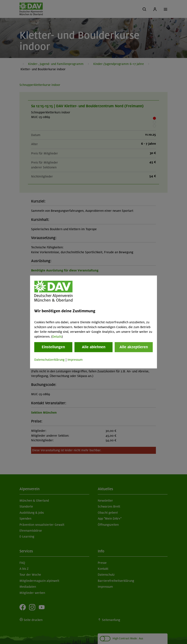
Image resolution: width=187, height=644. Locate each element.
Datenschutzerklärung (49, 360)
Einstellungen (53, 347)
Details (57, 337)
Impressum (75, 360)
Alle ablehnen (94, 347)
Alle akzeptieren (134, 347)
